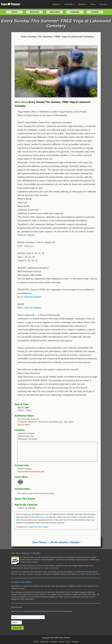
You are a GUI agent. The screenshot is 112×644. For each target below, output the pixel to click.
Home (36, 642)
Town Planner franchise (90, 574)
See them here (38, 517)
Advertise (83, 4)
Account (103, 4)
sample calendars (51, 568)
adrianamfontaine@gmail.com (31, 472)
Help (93, 4)
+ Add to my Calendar (26, 508)
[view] (51, 493)
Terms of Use (65, 642)
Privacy (75, 642)
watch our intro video (38, 527)
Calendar (57, 4)
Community (69, 4)
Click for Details (26, 235)
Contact (54, 642)
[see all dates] (24, 425)
